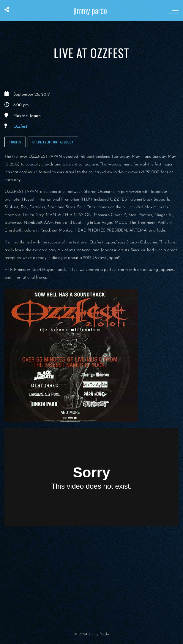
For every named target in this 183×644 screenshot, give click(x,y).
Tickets (15, 142)
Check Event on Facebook (53, 142)
